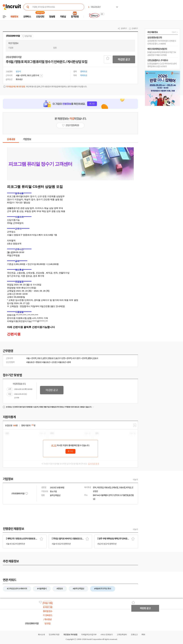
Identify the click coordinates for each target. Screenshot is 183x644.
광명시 (90, 358)
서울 (28, 358)
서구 (74, 358)
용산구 (58, 358)
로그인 (54, 446)
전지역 (34, 358)
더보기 (135, 480)
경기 (79, 358)
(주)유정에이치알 (13, 36)
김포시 (96, 358)
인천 (63, 358)
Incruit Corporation (94, 639)
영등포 (38, 362)
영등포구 (51, 358)
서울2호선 (46, 362)
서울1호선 (30, 362)
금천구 (45, 358)
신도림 (54, 362)
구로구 (39, 358)
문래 (69, 362)
